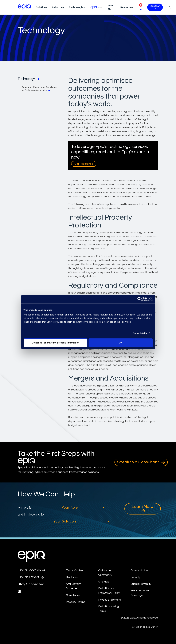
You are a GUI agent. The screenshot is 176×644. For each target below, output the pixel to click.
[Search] (169, 7)
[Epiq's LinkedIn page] (19, 592)
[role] (70, 508)
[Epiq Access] (96, 7)
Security (136, 577)
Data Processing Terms (109, 609)
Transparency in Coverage (140, 593)
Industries (58, 7)
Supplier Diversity (141, 584)
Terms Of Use (74, 570)
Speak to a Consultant (141, 462)
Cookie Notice (139, 570)
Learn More (142, 509)
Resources (127, 7)
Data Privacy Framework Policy (109, 591)
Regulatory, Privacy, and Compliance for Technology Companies (39, 89)
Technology (29, 79)
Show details (140, 333)
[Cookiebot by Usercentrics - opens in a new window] (140, 299)
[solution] (65, 521)
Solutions (42, 7)
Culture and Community (105, 573)
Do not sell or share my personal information (56, 343)
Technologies (77, 7)
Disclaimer (72, 577)
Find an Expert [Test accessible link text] (32, 577)
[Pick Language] (141, 7)
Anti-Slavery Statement (73, 586)
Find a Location (32, 570)
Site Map (104, 582)
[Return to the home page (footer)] (24, 7)
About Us (112, 7)
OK (121, 343)
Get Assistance (84, 164)
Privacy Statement (110, 600)
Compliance (73, 595)
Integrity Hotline (76, 602)
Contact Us (155, 7)
